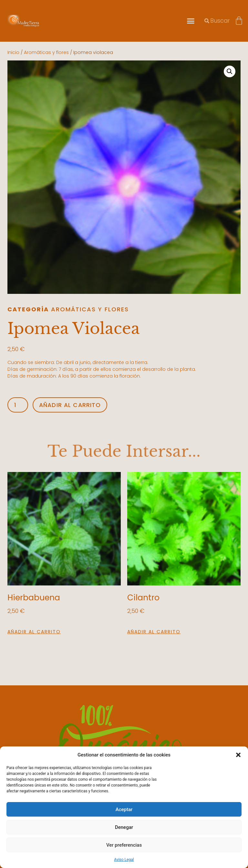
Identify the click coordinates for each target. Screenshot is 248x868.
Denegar (124, 827)
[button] (238, 755)
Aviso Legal (124, 860)
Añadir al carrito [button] (34, 632)
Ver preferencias (124, 845)
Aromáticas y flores (46, 52)
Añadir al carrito (71, 405)
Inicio (13, 52)
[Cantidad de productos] (18, 405)
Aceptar (124, 809)
